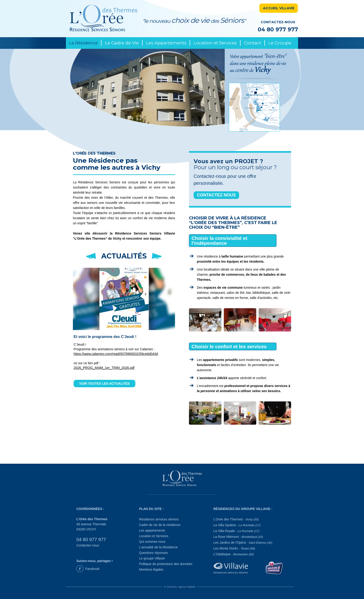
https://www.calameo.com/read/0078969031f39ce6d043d (116, 354)
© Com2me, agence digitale (180, 587)
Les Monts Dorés (234, 548)
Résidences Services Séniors (231, 573)
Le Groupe (280, 43)
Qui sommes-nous (152, 542)
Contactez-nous (88, 545)
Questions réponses (154, 553)
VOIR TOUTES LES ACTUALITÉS (104, 384)
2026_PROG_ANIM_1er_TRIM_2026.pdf (104, 368)
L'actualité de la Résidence (158, 547)
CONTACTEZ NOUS (216, 195)
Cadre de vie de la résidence (160, 525)
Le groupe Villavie (152, 558)
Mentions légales (151, 569)
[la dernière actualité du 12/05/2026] (124, 296)
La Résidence (83, 43)
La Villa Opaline (237, 525)
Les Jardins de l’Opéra (243, 543)
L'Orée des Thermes (236, 519)
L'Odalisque (234, 554)
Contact (253, 43)
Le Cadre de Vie (122, 43)
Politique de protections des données (166, 564)
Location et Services (215, 43)
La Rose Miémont (238, 537)
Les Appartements (166, 43)
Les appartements (152, 530)
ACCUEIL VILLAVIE (279, 8)
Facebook (92, 569)
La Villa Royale (236, 531)
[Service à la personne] (274, 567)
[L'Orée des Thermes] (182, 479)
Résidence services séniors (159, 519)
